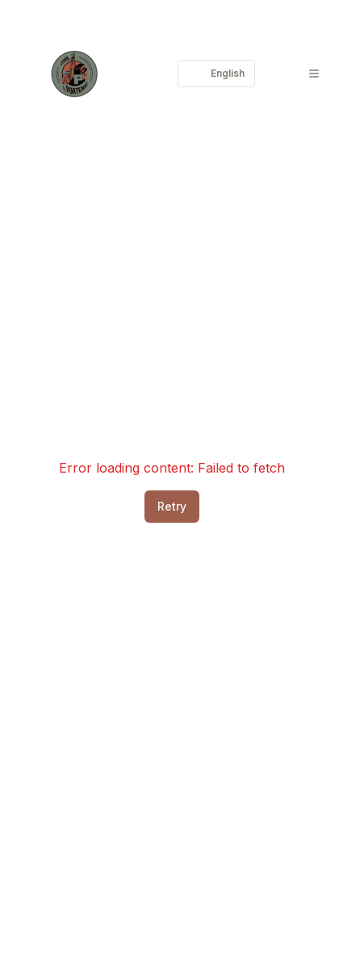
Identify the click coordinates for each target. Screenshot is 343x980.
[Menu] (314, 74)
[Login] (341, 10)
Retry (172, 506)
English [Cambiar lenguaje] (216, 74)
